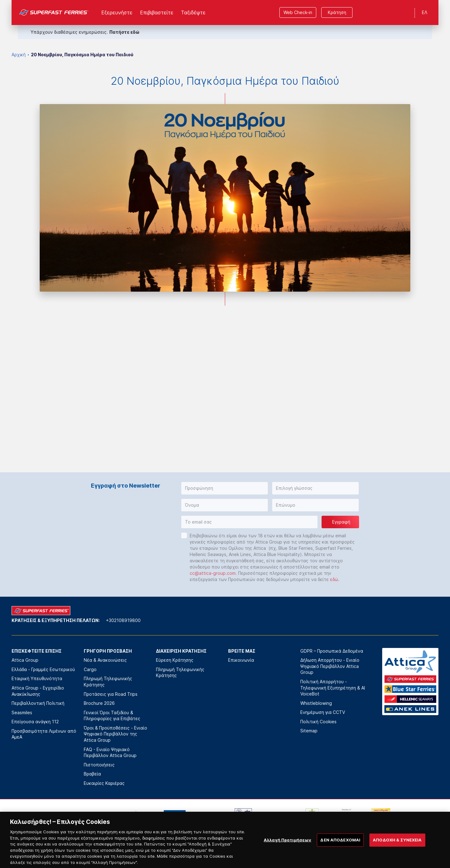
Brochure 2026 (99, 703)
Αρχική (19, 55)
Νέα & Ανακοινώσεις (105, 660)
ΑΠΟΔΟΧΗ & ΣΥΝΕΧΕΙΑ (397, 851)
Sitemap (309, 731)
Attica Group (25, 660)
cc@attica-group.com (213, 573)
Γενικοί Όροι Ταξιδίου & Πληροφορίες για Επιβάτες (112, 716)
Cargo (90, 669)
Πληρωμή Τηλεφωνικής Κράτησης (108, 682)
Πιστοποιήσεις (99, 765)
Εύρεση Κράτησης (175, 660)
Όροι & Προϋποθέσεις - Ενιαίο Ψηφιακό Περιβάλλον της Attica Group (115, 734)
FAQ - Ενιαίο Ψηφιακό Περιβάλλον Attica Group (110, 753)
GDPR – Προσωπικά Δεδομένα (332, 651)
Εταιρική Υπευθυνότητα (37, 678)
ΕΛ (425, 12)
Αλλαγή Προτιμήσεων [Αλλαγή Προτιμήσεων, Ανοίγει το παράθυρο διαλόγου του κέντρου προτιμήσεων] (287, 851)
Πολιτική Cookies (318, 722)
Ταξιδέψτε (193, 13)
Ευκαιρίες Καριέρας (104, 783)
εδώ (334, 579)
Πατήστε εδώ (124, 32)
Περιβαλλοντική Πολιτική (38, 703)
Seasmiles (22, 712)
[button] (225, 488)
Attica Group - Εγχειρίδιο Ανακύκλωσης (38, 691)
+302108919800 (123, 620)
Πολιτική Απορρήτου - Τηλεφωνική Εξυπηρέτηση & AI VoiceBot (333, 688)
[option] (72, 818)
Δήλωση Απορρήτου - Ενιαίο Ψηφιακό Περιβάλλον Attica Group (330, 666)
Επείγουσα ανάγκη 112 (35, 722)
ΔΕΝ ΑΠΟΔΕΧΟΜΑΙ (340, 851)
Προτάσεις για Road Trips (111, 694)
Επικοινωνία (241, 660)
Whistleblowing (316, 703)
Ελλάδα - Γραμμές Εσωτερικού (43, 669)
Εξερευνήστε (117, 13)
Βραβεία (92, 774)
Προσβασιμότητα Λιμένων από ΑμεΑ (44, 734)
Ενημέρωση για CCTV (323, 712)
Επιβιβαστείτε (157, 13)
